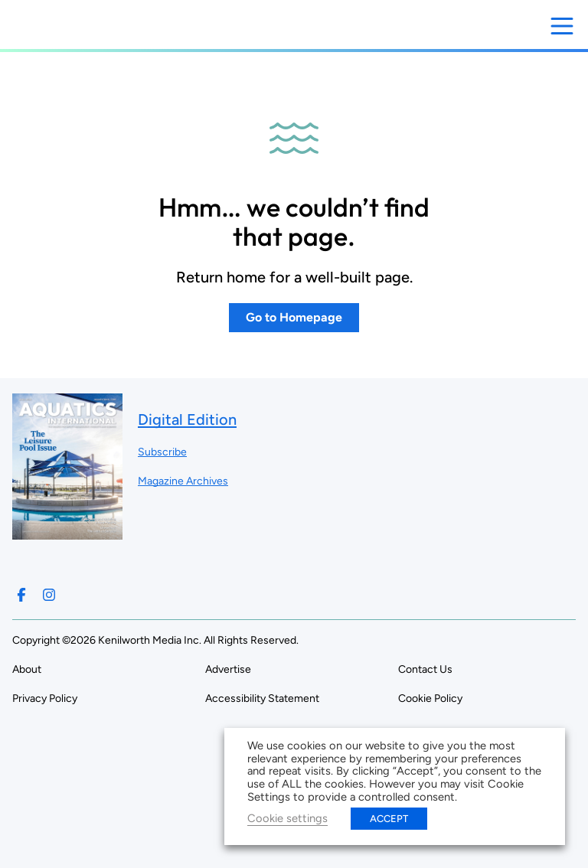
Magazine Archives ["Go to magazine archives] (183, 481)
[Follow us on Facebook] (21, 595)
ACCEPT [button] (389, 819)
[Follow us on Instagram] (49, 595)
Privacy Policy (45, 698)
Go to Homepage (294, 317)
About (27, 669)
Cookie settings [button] (287, 818)
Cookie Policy (430, 698)
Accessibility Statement (262, 698)
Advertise (228, 669)
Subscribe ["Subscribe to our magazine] (162, 452)
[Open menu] (562, 26)
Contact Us (425, 669)
